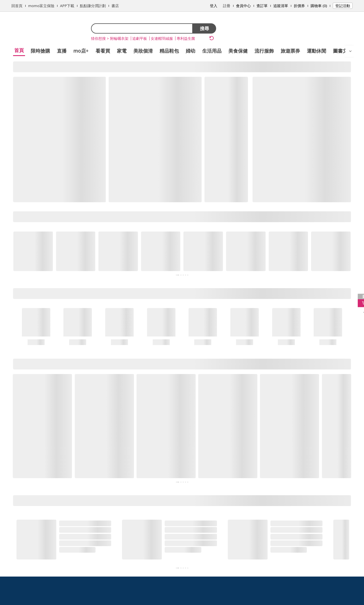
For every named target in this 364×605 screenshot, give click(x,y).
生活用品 (212, 51)
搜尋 (204, 28)
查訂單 (262, 6)
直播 (62, 51)
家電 (122, 51)
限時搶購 (40, 51)
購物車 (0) (319, 6)
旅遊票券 (290, 51)
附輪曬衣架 (119, 38)
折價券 (299, 6)
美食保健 (238, 51)
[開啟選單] (350, 51)
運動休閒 (317, 51)
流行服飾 (264, 51)
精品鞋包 (169, 51)
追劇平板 (140, 38)
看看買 (103, 51)
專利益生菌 (186, 38)
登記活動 (343, 6)
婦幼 (191, 51)
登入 (214, 6)
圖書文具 (343, 51)
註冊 (227, 6)
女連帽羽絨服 (162, 38)
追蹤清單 (281, 6)
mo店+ (81, 51)
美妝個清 (143, 51)
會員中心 (243, 6)
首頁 (19, 50)
